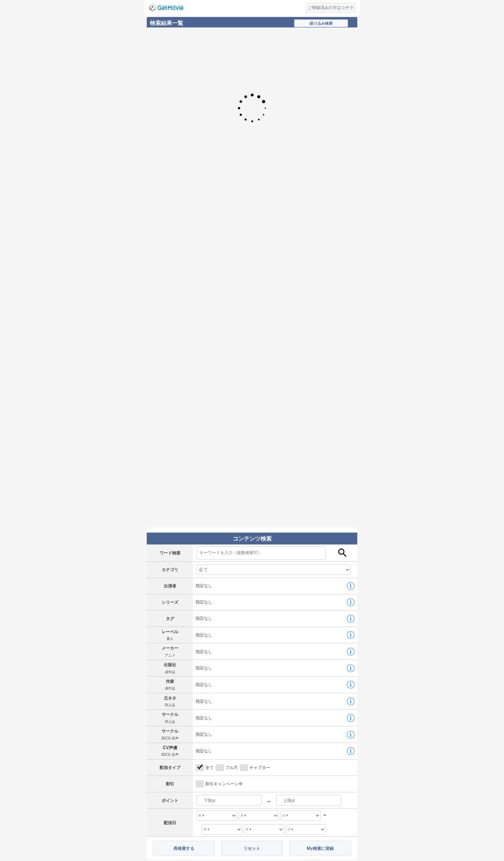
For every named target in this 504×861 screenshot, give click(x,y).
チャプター (260, 768)
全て (210, 768)
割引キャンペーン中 (224, 784)
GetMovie (166, 8)
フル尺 (232, 768)
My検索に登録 (320, 848)
